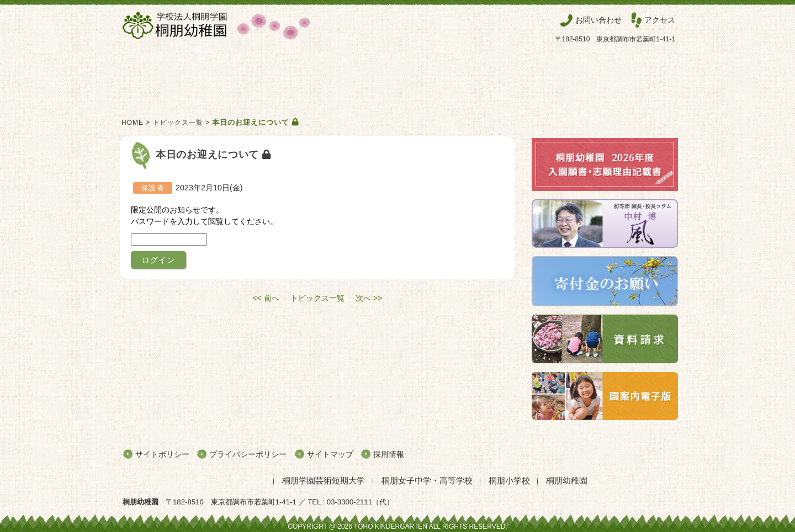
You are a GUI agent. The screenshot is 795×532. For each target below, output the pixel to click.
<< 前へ (266, 298)
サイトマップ (330, 454)
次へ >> (369, 298)
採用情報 (389, 454)
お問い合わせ (598, 20)
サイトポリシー (162, 454)
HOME (132, 123)
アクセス (660, 20)
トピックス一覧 (178, 123)
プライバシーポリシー (248, 454)
